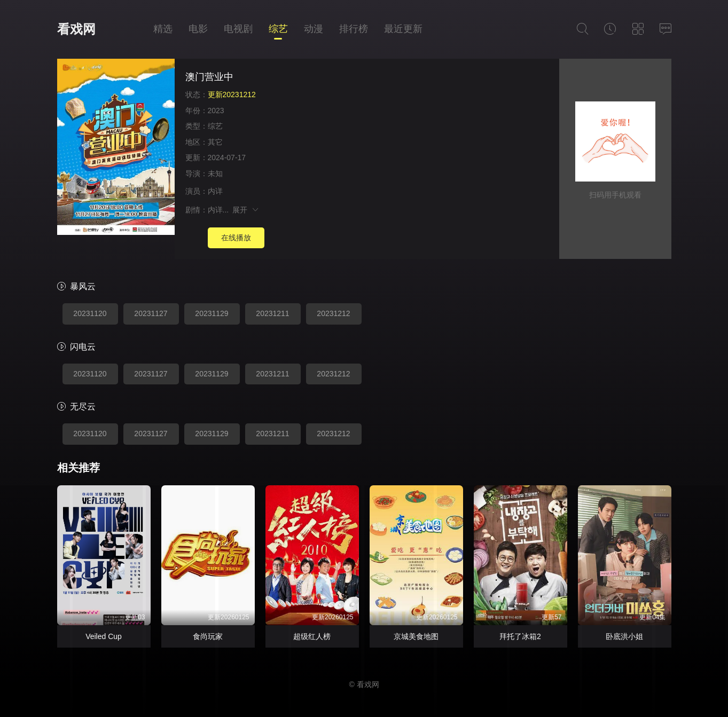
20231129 (212, 313)
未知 (215, 174)
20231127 (151, 313)
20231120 (90, 313)
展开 (246, 210)
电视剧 (238, 29)
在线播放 (236, 238)
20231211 (272, 313)
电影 (198, 29)
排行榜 (354, 29)
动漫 (314, 29)
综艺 (278, 29)
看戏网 (76, 29)
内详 (215, 191)
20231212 (333, 313)
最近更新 (403, 29)
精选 (163, 29)
